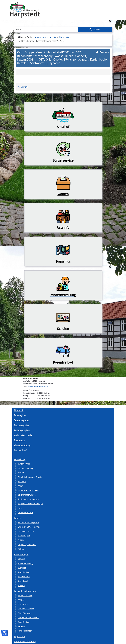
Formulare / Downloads (28, 490)
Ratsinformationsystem (28, 522)
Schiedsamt (23, 581)
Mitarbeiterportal (26, 513)
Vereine (21, 626)
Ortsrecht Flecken (26, 531)
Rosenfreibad (24, 572)
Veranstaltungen (25, 596)
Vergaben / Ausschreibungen (31, 504)
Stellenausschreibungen (29, 499)
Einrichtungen (21, 555)
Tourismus (63, 261)
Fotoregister (20, 415)
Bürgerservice (24, 464)
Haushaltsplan (24, 536)
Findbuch (19, 410)
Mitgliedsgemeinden (27, 545)
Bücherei (22, 568)
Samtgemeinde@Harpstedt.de (38, 387)
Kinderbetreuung (25, 563)
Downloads (20, 440)
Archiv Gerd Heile (23, 435)
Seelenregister (21, 420)
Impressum (19, 637)
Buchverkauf (20, 450)
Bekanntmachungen (27, 495)
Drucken (102, 52)
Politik (17, 518)
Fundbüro (22, 482)
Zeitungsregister (22, 430)
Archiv (21, 486)
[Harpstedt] (63, 10)
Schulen (21, 559)
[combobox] (46, 30)
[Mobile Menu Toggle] (5, 10)
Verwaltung (20, 459)
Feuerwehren (24, 577)
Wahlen (21, 473)
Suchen (95, 30)
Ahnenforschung (22, 445)
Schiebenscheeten (26, 609)
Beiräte (21, 540)
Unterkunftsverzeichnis (28, 618)
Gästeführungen (25, 613)
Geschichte (23, 604)
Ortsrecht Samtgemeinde (29, 527)
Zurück (23, 87)
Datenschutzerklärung (25, 642)
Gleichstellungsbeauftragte (30, 477)
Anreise (21, 600)
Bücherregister (22, 425)
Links (20, 508)
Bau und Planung (25, 468)
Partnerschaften (25, 631)
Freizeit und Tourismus (26, 591)
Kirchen (21, 586)
